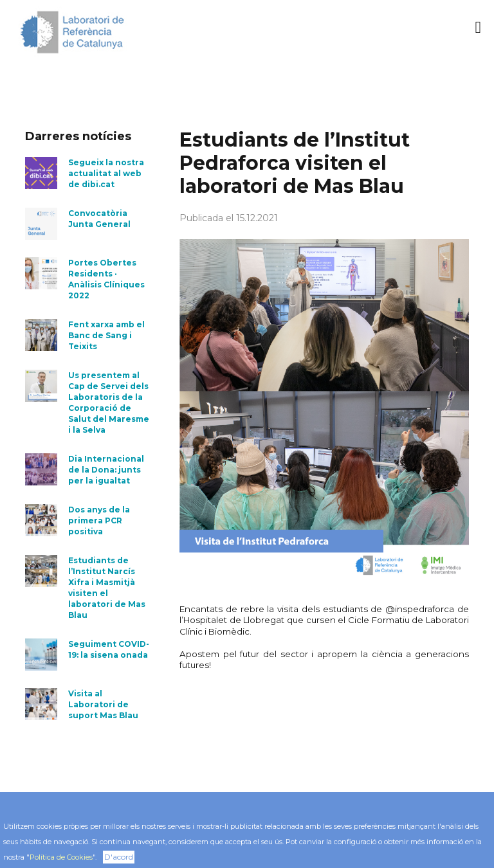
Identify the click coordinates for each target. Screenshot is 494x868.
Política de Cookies (61, 857)
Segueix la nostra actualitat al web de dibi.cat (106, 173)
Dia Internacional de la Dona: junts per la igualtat (106, 470)
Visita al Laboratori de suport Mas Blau (103, 704)
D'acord (119, 857)
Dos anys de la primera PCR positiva (99, 520)
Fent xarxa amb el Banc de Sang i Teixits (106, 335)
